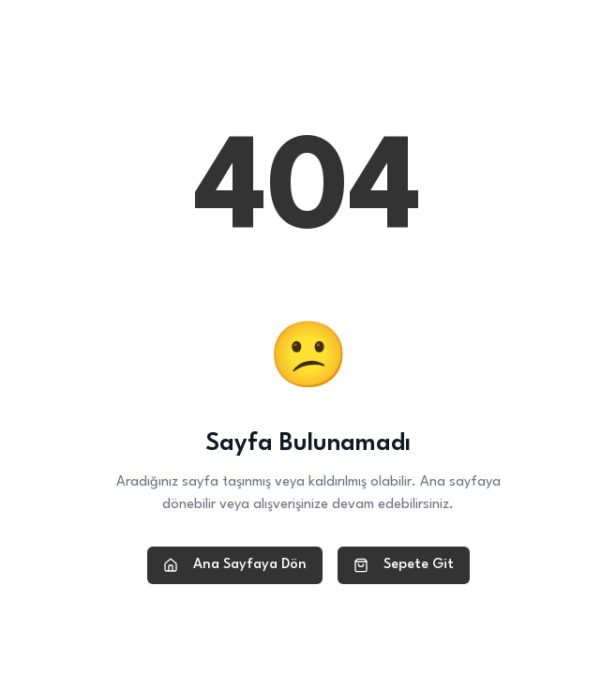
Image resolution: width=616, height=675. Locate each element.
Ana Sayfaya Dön (235, 565)
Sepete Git (404, 565)
